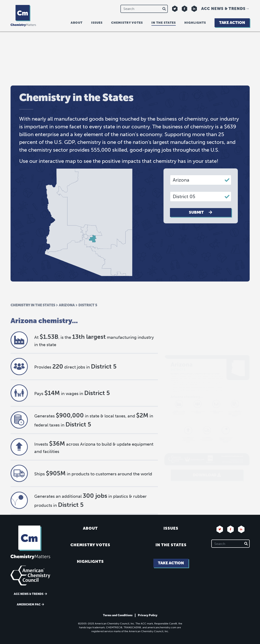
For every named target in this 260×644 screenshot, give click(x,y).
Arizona (67, 325)
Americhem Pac (29, 604)
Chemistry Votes (127, 23)
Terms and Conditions (118, 615)
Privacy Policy (148, 615)
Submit (201, 212)
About (77, 23)
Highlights (195, 23)
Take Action (232, 23)
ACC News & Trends (223, 9)
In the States (171, 545)
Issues (97, 23)
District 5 (88, 325)
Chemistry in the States (33, 325)
